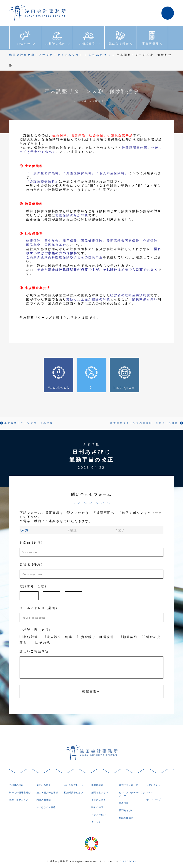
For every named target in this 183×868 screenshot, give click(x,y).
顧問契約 (128, 637)
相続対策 (29, 637)
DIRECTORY (128, 861)
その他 (43, 643)
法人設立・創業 (58, 637)
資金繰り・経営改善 (96, 637)
